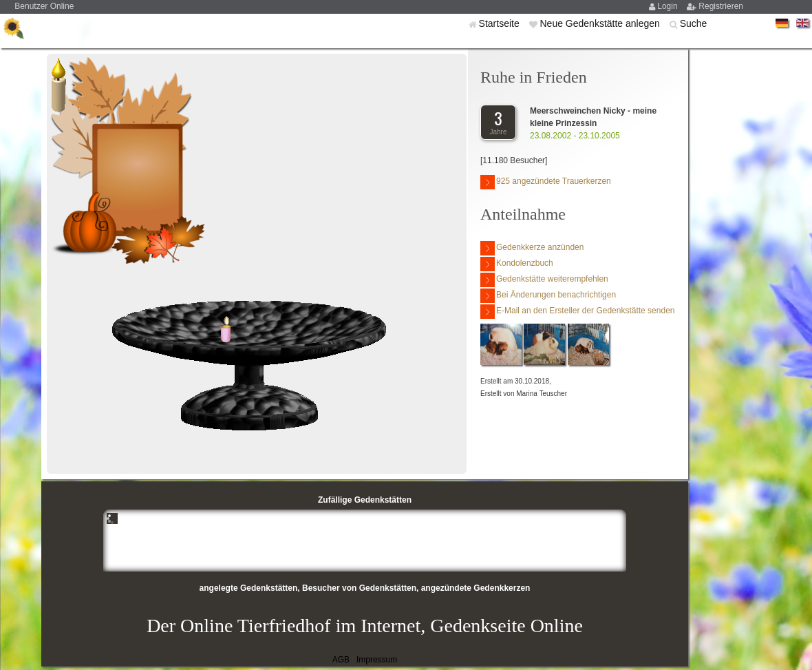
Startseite (501, 23)
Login (669, 6)
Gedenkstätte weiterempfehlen (544, 280)
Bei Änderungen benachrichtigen (548, 296)
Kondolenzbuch (517, 264)
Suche (694, 23)
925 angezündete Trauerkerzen (546, 182)
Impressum (377, 660)
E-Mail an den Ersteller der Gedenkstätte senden (577, 312)
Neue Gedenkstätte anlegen (601, 23)
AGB (341, 660)
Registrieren (721, 6)
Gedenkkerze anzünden (532, 248)
